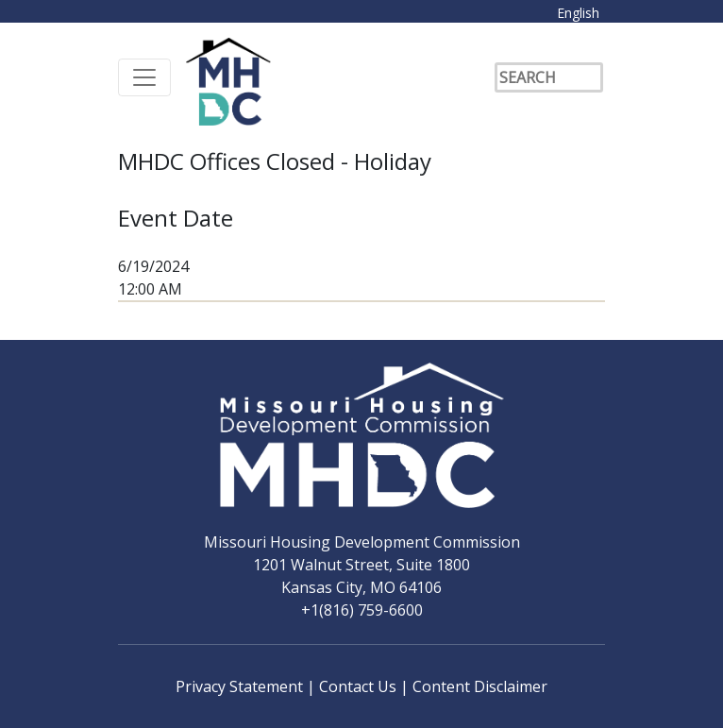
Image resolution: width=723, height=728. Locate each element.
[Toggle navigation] (144, 77)
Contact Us (360, 686)
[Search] (549, 77)
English (578, 13)
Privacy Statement (241, 686)
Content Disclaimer (480, 686)
